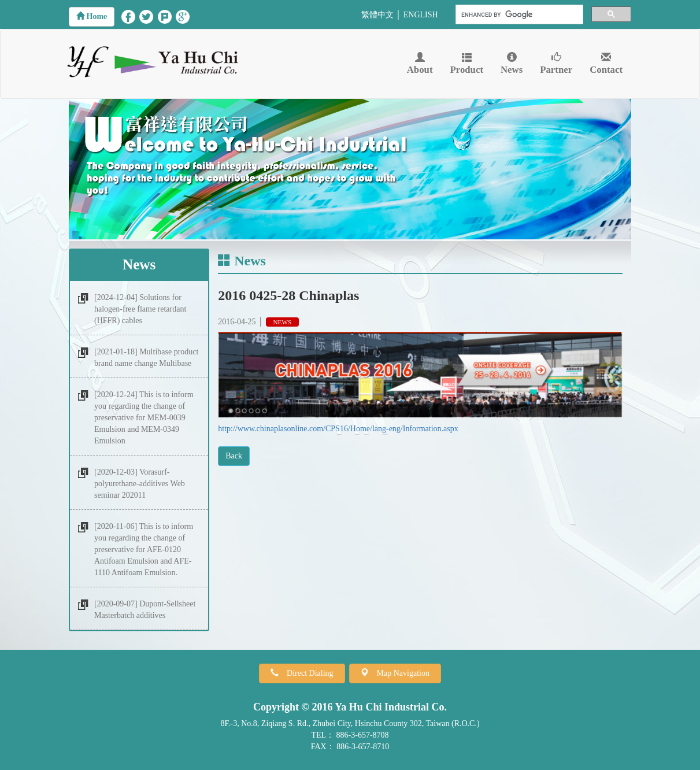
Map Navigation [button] (399, 673)
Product (467, 64)
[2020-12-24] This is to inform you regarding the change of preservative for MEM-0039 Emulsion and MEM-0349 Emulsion (144, 418)
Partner (556, 64)
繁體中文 (377, 15)
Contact (606, 64)
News (512, 64)
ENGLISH (421, 15)
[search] (518, 15)
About (420, 64)
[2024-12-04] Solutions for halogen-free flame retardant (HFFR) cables (140, 309)
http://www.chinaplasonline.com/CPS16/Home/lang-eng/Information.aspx (338, 429)
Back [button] (234, 456)
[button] (92, 17)
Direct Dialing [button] (306, 673)
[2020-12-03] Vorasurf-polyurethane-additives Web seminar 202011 (140, 484)
